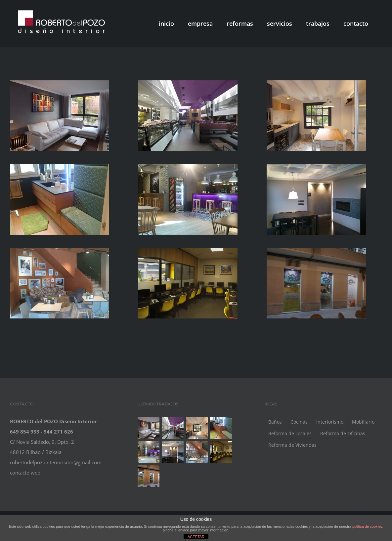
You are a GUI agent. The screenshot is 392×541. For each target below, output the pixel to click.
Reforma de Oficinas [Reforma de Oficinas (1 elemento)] (343, 434)
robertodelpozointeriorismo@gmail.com (56, 462)
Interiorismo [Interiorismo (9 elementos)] (330, 422)
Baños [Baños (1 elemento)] (275, 422)
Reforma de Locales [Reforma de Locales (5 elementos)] (290, 434)
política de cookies (367, 526)
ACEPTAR (196, 537)
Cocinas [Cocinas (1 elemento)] (299, 422)
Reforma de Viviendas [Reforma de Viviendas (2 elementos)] (292, 445)
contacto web (25, 473)
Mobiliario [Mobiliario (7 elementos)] (363, 422)
